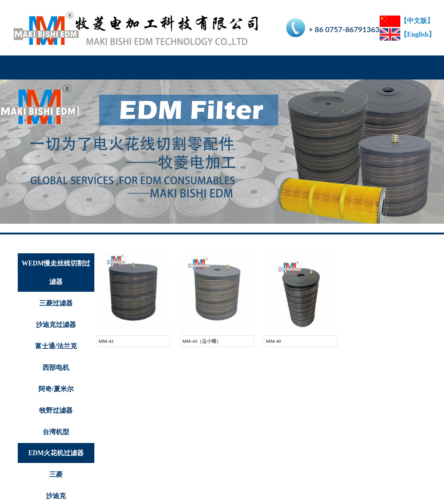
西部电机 (56, 368)
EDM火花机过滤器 (56, 453)
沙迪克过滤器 (56, 325)
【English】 (407, 34)
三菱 (56, 474)
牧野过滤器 (56, 410)
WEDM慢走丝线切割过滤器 (56, 273)
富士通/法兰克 (56, 346)
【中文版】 (407, 21)
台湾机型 (56, 432)
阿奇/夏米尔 (56, 389)
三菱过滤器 (56, 303)
